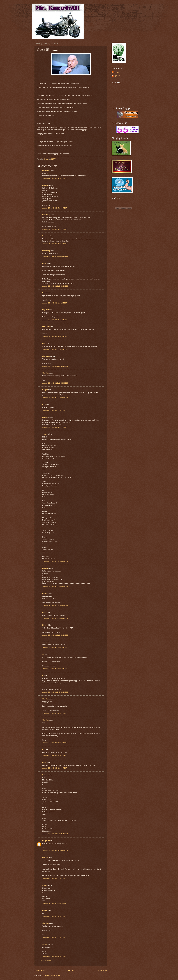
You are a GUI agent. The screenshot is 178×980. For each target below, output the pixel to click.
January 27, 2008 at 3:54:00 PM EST (55, 904)
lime (44, 344)
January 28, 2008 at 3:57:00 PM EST (55, 937)
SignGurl (46, 310)
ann (44, 642)
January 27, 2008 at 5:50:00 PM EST (55, 916)
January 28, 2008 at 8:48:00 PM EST (55, 956)
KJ (43, 750)
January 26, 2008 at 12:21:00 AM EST (55, 635)
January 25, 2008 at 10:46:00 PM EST (55, 587)
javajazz (45, 185)
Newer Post (40, 971)
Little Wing (46, 170)
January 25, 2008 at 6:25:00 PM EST (55, 427)
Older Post (102, 971)
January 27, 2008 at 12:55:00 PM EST (55, 851)
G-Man (45, 434)
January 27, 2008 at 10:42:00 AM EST (55, 834)
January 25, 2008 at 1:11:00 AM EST (55, 303)
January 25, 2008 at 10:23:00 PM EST (55, 561)
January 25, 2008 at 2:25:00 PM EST (55, 410)
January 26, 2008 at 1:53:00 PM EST (55, 743)
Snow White (47, 327)
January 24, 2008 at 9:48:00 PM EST (55, 244)
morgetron (46, 841)
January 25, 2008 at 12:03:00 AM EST (55, 256)
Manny (45, 911)
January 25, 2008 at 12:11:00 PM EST (55, 383)
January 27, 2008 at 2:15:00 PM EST (55, 878)
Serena (45, 236)
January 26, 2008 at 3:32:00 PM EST (55, 768)
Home (71, 971)
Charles (45, 417)
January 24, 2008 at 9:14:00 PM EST (55, 178)
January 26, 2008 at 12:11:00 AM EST (55, 618)
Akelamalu (46, 356)
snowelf (45, 944)
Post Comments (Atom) (52, 975)
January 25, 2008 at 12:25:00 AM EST (55, 286)
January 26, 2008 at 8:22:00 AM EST (55, 648)
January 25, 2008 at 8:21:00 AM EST (55, 349)
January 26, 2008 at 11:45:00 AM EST (55, 692)
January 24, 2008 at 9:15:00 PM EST (55, 208)
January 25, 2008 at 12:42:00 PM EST (55, 398)
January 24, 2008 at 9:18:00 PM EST (55, 229)
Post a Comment (46, 961)
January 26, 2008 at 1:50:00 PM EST (55, 713)
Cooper (45, 390)
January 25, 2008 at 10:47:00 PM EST (55, 606)
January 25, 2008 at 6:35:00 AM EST (55, 337)
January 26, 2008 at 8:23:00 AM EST (55, 669)
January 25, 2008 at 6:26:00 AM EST (55, 320)
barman (45, 293)
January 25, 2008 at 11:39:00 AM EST (55, 366)
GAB (44, 405)
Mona (44, 263)
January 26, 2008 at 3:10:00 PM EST (55, 755)
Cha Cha (45, 373)
